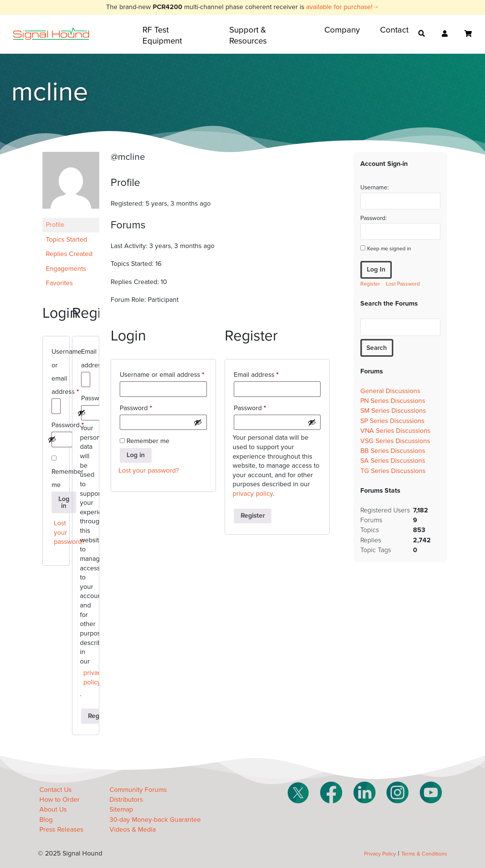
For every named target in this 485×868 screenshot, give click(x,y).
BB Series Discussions (393, 451)
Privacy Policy (380, 854)
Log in (64, 502)
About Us (53, 809)
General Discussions (390, 391)
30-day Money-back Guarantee (155, 820)
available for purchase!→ (343, 7)
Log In (376, 269)
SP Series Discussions (392, 421)
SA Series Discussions (393, 461)
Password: (374, 218)
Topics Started (66, 240)
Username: (375, 187)
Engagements (66, 269)
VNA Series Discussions (395, 431)
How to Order (59, 800)
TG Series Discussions (393, 471)
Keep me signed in (389, 249)
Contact (394, 30)
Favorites (59, 283)
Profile (55, 225)
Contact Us (56, 790)
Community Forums (138, 790)
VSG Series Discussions (395, 441)
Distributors (126, 800)
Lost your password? (58, 532)
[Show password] (52, 439)
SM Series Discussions (393, 411)
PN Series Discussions (393, 401)
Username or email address (56, 373)
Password (56, 426)
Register (253, 516)
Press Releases (61, 830)
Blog (46, 820)
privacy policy (87, 678)
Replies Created (69, 254)
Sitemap (121, 809)
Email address (86, 360)
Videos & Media (133, 830)
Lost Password (403, 284)
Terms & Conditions (424, 854)
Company (342, 30)
